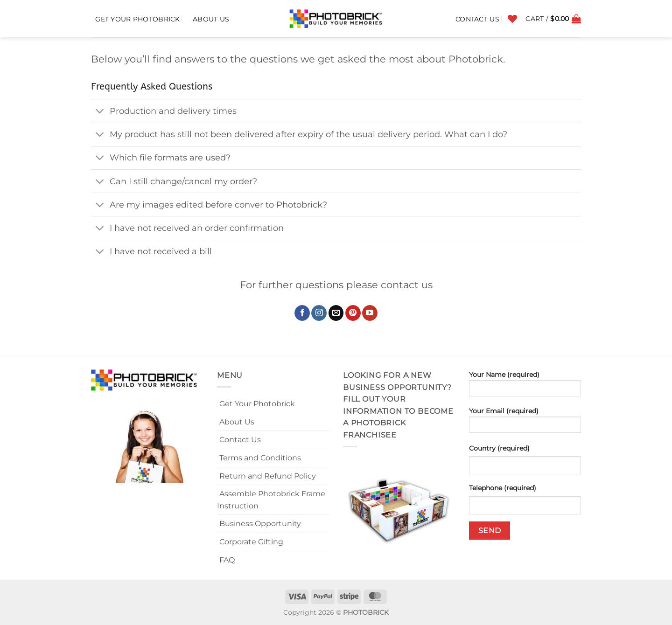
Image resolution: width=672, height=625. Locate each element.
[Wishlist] (512, 19)
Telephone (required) (503, 488)
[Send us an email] (336, 313)
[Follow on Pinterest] (353, 313)
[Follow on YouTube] (370, 313)
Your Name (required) (525, 387)
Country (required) (499, 448)
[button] (553, 19)
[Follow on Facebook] (302, 313)
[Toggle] (100, 112)
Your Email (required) (525, 423)
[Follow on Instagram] (319, 313)
